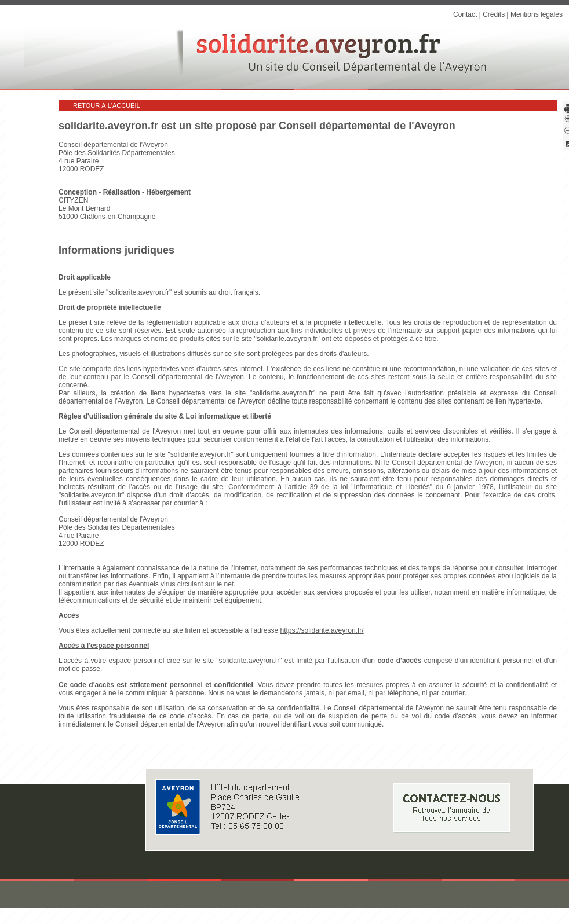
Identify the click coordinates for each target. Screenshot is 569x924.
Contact (465, 14)
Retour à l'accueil (107, 105)
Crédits (494, 14)
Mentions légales (537, 14)
